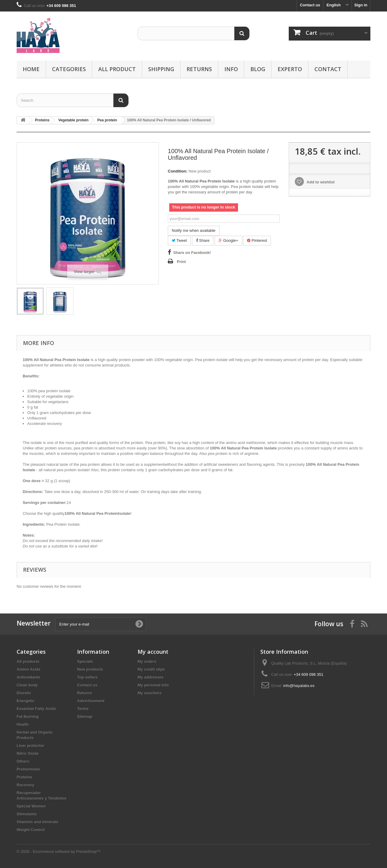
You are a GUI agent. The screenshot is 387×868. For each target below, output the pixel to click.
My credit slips (151, 669)
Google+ (228, 240)
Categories (69, 69)
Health (23, 724)
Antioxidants (29, 677)
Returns (199, 69)
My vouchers (150, 693)
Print (181, 262)
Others (23, 761)
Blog (258, 69)
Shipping (161, 69)
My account (153, 652)
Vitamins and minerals (37, 822)
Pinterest (257, 240)
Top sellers (87, 677)
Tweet (179, 240)
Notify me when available (194, 230)
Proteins (24, 777)
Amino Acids (29, 669)
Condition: (178, 171)
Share (203, 240)
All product (117, 69)
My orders (147, 661)
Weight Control (31, 830)
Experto (290, 69)
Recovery (26, 785)
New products (90, 669)
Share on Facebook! (192, 253)
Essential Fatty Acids (36, 709)
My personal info (153, 685)
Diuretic (24, 693)
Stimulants (27, 814)
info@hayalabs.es (299, 686)
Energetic (26, 701)
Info (231, 69)
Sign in (361, 5)
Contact (328, 69)
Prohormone (28, 769)
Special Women (31, 806)
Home (31, 69)
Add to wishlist (320, 182)
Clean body (27, 685)
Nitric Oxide (28, 753)
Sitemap (85, 717)
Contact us (310, 5)
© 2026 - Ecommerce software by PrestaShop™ (59, 852)
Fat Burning (28, 717)
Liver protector (31, 746)
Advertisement (91, 701)
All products (28, 661)
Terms (83, 709)
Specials (85, 661)
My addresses (151, 677)
